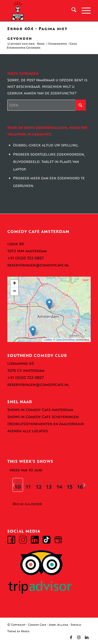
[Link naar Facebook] (71, 637)
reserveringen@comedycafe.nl (38, 265)
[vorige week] (14, 485)
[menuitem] (71, 11)
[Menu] (83, 11)
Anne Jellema (59, 625)
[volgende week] (84, 485)
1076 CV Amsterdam (26, 371)
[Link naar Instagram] (79, 637)
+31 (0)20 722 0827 (25, 258)
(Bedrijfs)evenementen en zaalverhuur (46, 424)
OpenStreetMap (65, 340)
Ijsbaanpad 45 (21, 363)
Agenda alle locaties (28, 431)
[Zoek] (71, 11)
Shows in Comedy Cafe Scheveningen (43, 417)
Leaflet (48, 340)
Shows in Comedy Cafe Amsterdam (40, 410)
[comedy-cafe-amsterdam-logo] (41, 11)
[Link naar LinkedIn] (87, 637)
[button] (49, 304)
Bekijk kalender (27, 504)
